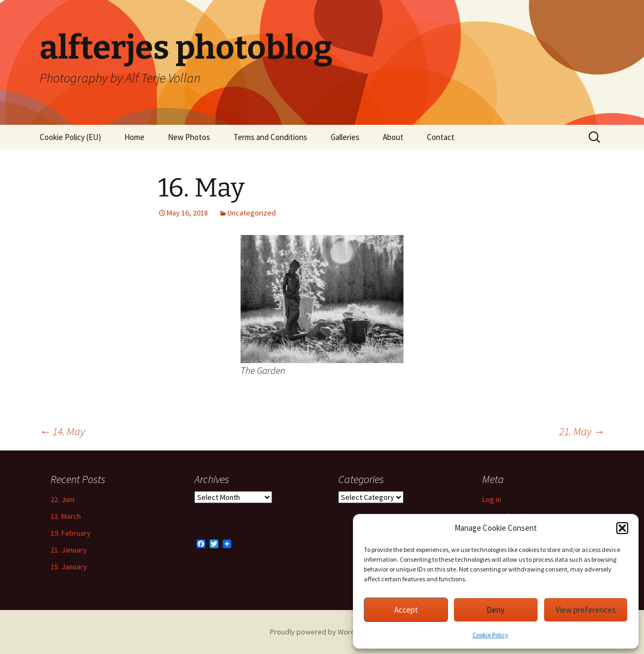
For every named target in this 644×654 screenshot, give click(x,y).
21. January (69, 550)
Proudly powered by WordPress (322, 632)
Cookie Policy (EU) (70, 137)
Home (134, 137)
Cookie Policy (490, 635)
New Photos (189, 137)
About (393, 137)
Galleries (345, 137)
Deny (495, 610)
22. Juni (62, 499)
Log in (492, 499)
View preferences (586, 610)
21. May (582, 431)
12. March (66, 516)
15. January (69, 567)
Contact (441, 137)
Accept (406, 610)
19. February (71, 533)
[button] (622, 528)
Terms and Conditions (270, 137)
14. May (62, 431)
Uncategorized (252, 213)
